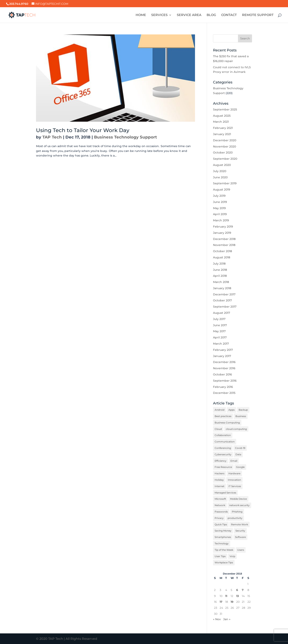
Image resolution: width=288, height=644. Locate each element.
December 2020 (225, 140)
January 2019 (222, 233)
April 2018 (220, 276)
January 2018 (222, 288)
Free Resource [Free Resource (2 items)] (223, 467)
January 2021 (222, 134)
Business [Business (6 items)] (241, 416)
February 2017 (223, 350)
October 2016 (222, 374)
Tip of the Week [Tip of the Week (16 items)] (224, 550)
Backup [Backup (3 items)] (243, 410)
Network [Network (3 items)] (220, 505)
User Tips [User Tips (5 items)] (220, 556)
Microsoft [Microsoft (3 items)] (220, 499)
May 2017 (219, 331)
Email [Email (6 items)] (234, 461)
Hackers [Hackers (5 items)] (219, 473)
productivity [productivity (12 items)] (235, 518)
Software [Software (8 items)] (240, 537)
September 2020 (225, 159)
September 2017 (225, 307)
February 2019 (223, 227)
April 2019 (220, 214)
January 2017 (222, 356)
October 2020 (223, 152)
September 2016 (225, 381)
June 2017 (220, 325)
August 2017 (221, 313)
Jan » (227, 619)
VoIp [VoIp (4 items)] (232, 556)
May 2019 (219, 208)
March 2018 (221, 282)
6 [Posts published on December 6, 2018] (237, 590)
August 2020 (222, 165)
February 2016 (223, 387)
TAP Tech (52, 137)
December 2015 (224, 393)
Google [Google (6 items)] (240, 467)
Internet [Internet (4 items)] (219, 486)
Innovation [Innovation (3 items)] (234, 480)
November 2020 (224, 146)
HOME (141, 15)
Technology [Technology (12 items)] (222, 543)
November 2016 (224, 368)
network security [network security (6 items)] (239, 505)
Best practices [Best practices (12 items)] (223, 416)
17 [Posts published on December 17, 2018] (221, 602)
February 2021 (223, 128)
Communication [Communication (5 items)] (225, 442)
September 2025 (225, 109)
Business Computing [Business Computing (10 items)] (227, 423)
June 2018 (220, 270)
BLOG (211, 15)
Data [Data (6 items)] (238, 454)
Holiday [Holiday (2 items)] (219, 480)
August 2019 (222, 190)
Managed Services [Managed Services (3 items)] (225, 493)
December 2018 (224, 239)
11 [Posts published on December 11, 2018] (226, 596)
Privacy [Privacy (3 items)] (219, 518)
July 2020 (220, 171)
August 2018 (222, 257)
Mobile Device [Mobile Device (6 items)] (238, 499)
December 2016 (224, 362)
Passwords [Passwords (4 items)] (221, 512)
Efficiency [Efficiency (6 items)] (220, 461)
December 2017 (224, 294)
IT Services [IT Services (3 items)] (235, 486)
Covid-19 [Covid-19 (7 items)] (240, 448)
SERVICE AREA (189, 15)
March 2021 (221, 122)
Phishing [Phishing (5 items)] (237, 512)
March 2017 (221, 344)
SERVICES (159, 15)
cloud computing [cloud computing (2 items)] (236, 429)
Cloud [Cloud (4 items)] (218, 429)
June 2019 (220, 202)
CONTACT (229, 15)
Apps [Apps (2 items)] (231, 410)
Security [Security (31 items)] (240, 531)
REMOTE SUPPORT (258, 15)
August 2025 (222, 116)
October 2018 (222, 251)
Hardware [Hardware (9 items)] (234, 473)
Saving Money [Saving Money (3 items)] (223, 531)
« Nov (217, 619)
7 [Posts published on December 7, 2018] (243, 590)
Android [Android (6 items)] (219, 410)
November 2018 (224, 245)
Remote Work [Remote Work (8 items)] (239, 524)
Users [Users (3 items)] (241, 550)
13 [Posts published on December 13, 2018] (237, 596)
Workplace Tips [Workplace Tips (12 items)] (224, 562)
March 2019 (221, 220)
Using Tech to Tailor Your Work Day (83, 130)
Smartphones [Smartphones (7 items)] (223, 537)
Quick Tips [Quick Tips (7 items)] (221, 524)
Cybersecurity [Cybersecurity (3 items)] (223, 454)
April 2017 (220, 337)
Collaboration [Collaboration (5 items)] (223, 435)
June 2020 (220, 177)
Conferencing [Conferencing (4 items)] (223, 448)
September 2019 (225, 183)
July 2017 (219, 319)
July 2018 (219, 264)
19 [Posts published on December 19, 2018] (232, 602)
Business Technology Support (125, 137)
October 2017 (222, 300)
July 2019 (219, 196)
